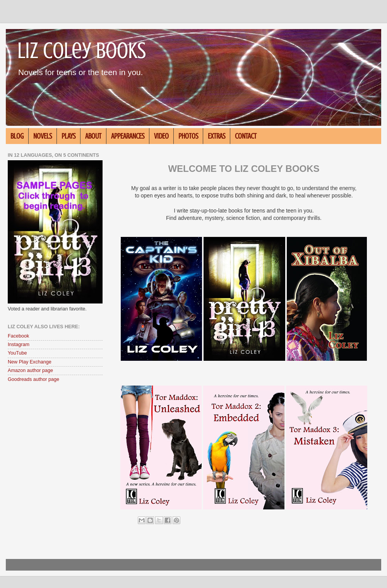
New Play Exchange (30, 362)
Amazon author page (30, 370)
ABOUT (93, 136)
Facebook (18, 336)
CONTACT (246, 136)
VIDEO (161, 136)
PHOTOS (188, 136)
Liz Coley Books (82, 51)
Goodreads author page (33, 379)
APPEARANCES (128, 136)
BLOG (17, 136)
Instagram (19, 345)
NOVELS (43, 136)
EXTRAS (217, 136)
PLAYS (68, 136)
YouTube (17, 353)
